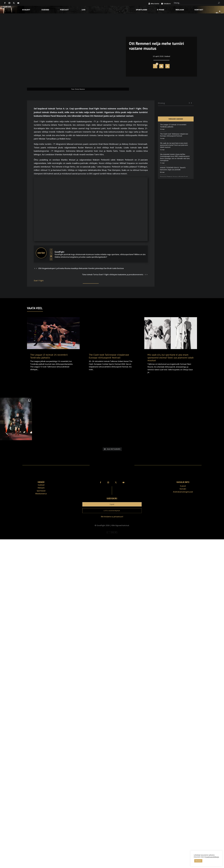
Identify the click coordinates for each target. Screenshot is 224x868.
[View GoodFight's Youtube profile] (51, 256)
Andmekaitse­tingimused (183, 492)
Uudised (45, 10)
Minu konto (155, 4)
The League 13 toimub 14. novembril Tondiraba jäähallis (173, 126)
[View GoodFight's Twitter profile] (51, 253)
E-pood (161, 10)
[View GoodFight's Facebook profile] (51, 250)
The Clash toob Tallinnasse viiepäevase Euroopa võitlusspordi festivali (174, 135)
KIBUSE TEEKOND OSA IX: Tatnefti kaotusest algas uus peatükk (173, 169)
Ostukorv (167, 4)
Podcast (64, 10)
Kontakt (199, 10)
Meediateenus (41, 494)
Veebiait (112, 538)
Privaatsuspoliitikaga (212, 857)
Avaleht (26, 10)
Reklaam (180, 10)
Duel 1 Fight (39, 281)
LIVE (84, 10)
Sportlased (142, 10)
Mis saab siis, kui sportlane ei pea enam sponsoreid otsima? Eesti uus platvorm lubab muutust (174, 145)
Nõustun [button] (198, 861)
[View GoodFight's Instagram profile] (51, 259)
